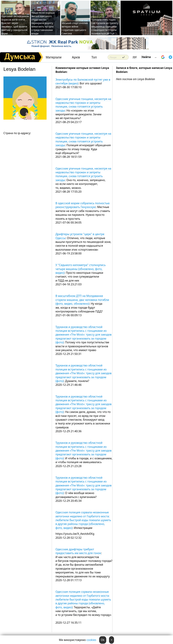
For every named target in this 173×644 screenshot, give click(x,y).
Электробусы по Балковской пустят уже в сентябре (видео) (83, 81)
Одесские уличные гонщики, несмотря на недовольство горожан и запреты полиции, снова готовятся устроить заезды (83, 105)
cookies (91, 640)
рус (135, 57)
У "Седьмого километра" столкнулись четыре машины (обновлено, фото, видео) (80, 269)
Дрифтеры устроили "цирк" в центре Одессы (80, 236)
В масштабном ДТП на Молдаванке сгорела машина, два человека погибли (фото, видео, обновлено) (82, 300)
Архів (76, 57)
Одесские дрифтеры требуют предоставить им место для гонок (78, 551)
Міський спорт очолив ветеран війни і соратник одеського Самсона (75, 28)
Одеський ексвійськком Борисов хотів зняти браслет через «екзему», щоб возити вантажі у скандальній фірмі (15, 25)
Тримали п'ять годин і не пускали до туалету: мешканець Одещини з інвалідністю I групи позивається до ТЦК (105, 26)
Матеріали (54, 57)
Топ (94, 57)
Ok (103, 640)
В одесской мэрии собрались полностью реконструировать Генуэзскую (82, 205)
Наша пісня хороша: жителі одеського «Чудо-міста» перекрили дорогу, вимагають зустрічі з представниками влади (43, 23)
